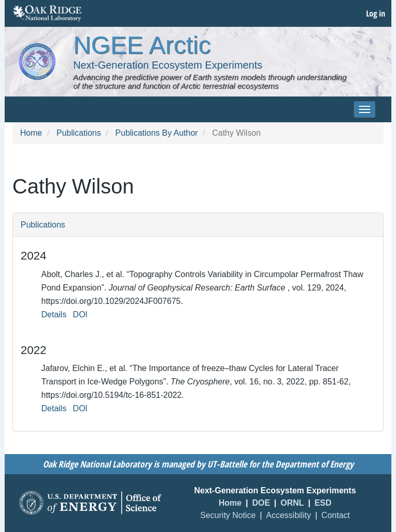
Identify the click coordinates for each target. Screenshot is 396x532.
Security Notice (228, 515)
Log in (376, 13)
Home (31, 133)
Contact (335, 515)
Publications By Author (157, 133)
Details (54, 315)
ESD (323, 503)
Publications (78, 133)
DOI (80, 315)
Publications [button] (43, 225)
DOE (261, 503)
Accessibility (288, 515)
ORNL (292, 503)
